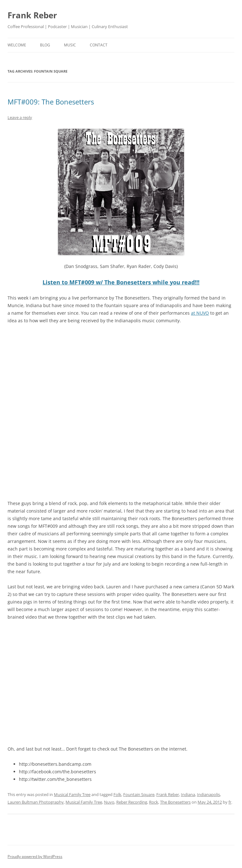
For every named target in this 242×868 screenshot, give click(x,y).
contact (99, 45)
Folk (117, 794)
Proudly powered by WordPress (35, 856)
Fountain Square (139, 794)
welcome (17, 45)
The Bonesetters (175, 802)
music (70, 45)
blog (45, 45)
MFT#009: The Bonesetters (51, 102)
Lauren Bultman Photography (36, 802)
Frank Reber (32, 15)
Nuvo (109, 802)
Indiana (188, 794)
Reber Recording (132, 802)
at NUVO (200, 313)
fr (230, 802)
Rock (154, 802)
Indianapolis (208, 794)
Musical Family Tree (72, 794)
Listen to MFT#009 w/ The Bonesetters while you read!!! (121, 282)
